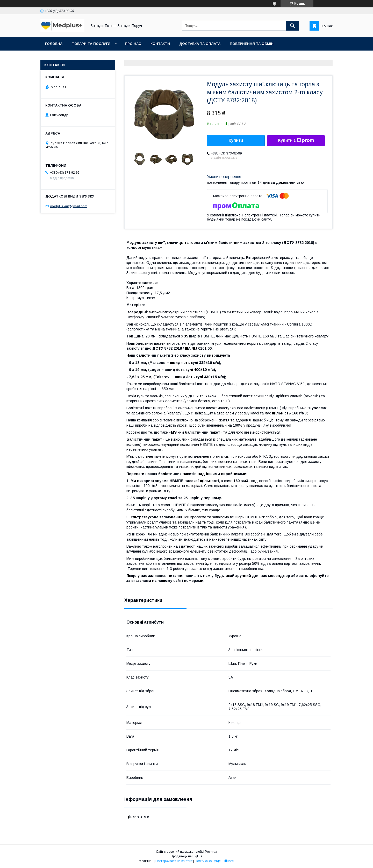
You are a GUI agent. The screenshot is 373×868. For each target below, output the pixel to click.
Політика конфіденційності (214, 861)
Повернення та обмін (252, 44)
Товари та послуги (91, 44)
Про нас (133, 44)
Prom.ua (211, 852)
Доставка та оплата (200, 44)
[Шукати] (292, 26)
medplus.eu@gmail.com (69, 206)
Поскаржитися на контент (174, 861)
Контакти (160, 44)
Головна (54, 44)
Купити (236, 140)
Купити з (296, 140)
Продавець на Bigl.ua (187, 856)
